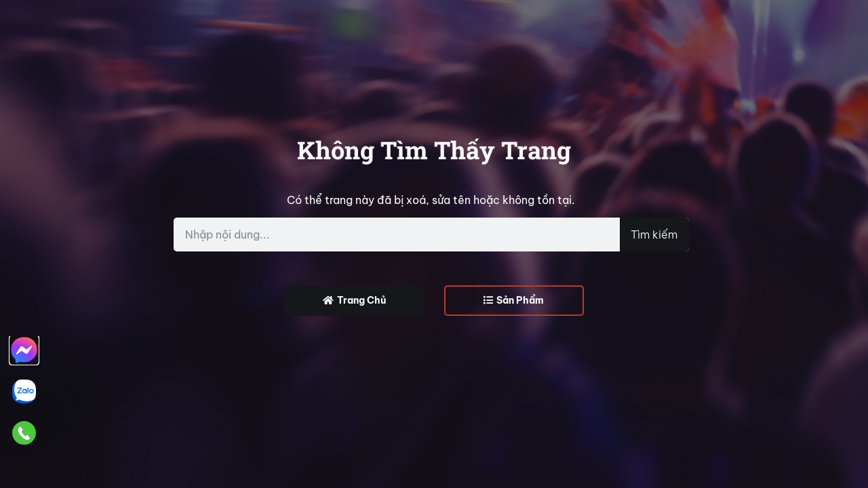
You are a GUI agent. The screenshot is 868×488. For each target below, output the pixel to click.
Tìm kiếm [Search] (654, 235)
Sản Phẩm (514, 300)
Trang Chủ (354, 300)
